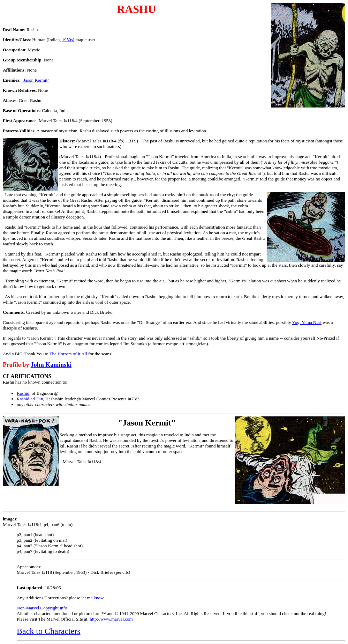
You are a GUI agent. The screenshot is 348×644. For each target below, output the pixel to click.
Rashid (23, 393)
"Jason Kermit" (36, 80)
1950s (67, 40)
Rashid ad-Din (30, 399)
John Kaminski (51, 365)
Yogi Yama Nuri (307, 322)
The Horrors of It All (68, 354)
